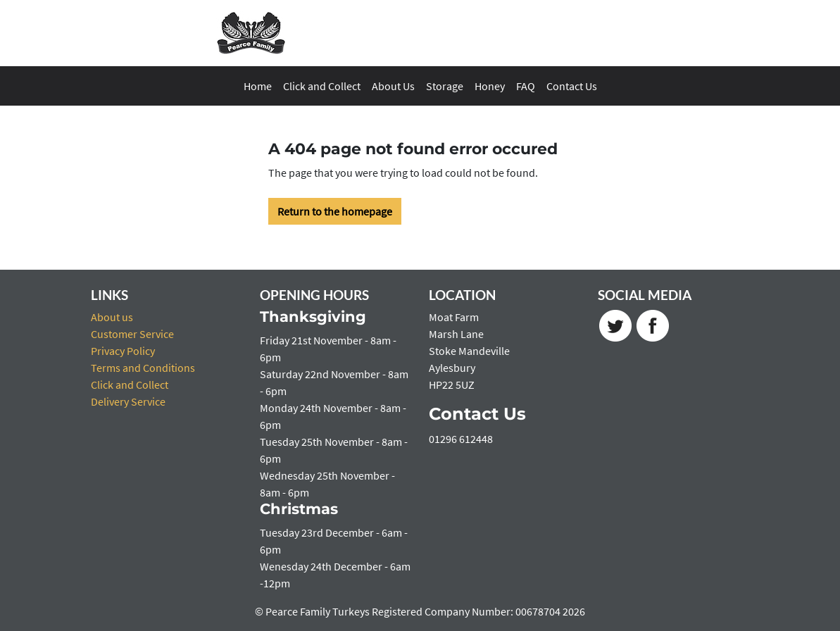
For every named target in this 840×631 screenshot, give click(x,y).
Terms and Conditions (143, 368)
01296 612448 (461, 439)
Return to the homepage (335, 211)
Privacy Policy (123, 351)
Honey (490, 86)
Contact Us (572, 86)
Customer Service (132, 334)
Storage (445, 86)
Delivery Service (128, 401)
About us (112, 317)
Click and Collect (322, 86)
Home (258, 86)
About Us (393, 86)
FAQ (526, 86)
